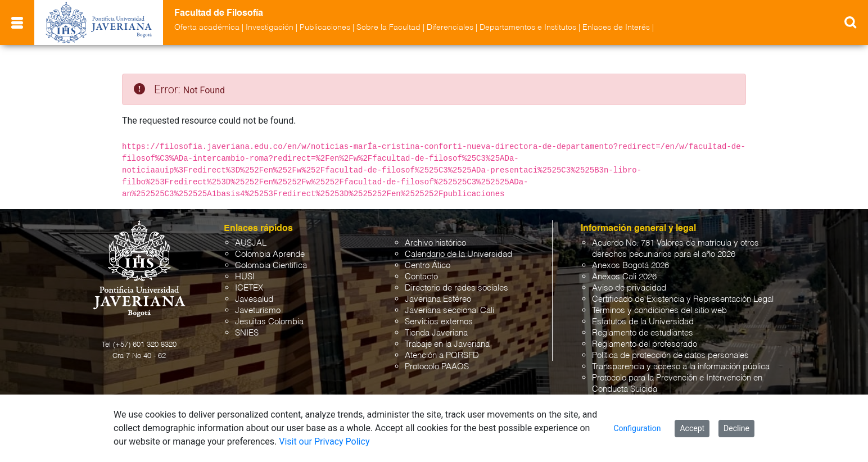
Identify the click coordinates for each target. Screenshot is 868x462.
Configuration (637, 428)
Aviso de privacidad (629, 288)
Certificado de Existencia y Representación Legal (683, 299)
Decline (736, 428)
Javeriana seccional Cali (449, 311)
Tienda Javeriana (436, 333)
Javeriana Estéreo (438, 299)
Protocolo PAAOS (437, 367)
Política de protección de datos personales (670, 355)
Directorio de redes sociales (456, 288)
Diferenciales (450, 28)
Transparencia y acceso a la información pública (681, 367)
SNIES (247, 333)
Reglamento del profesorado (645, 344)
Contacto (421, 277)
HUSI (245, 277)
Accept (692, 428)
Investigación (270, 28)
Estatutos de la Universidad (643, 322)
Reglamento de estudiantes (643, 333)
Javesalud (254, 299)
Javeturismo (258, 311)
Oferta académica (207, 28)
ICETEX (249, 288)
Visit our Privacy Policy (324, 441)
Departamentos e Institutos (528, 28)
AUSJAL (251, 243)
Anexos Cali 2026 (624, 277)
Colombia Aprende (270, 254)
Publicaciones (325, 28)
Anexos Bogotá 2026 (630, 266)
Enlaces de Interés (616, 28)
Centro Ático (428, 266)
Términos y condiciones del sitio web (659, 311)
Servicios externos (439, 322)
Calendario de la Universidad (458, 254)
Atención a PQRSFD (442, 355)
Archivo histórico (435, 243)
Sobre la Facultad (388, 28)
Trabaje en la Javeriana (447, 344)
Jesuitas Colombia (269, 322)
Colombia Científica (271, 266)
